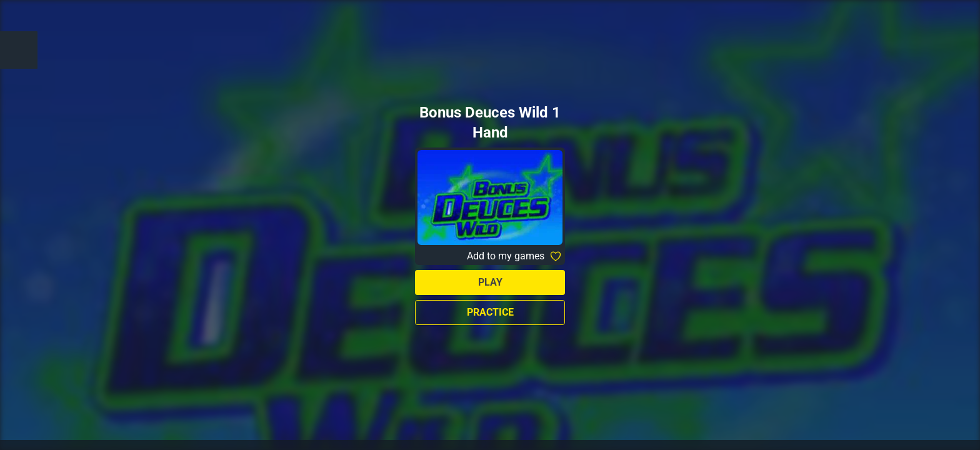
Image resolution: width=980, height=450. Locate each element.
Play (490, 282)
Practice (490, 312)
